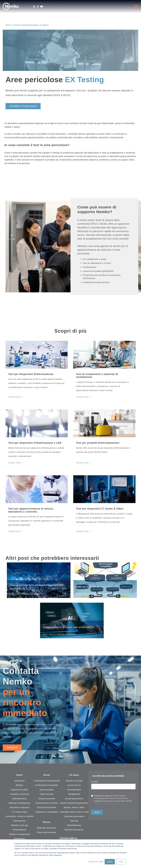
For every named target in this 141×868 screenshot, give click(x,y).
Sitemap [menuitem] (74, 822)
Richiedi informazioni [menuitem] (74, 831)
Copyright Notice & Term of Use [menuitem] (74, 813)
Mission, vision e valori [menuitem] (74, 808)
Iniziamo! (12, 748)
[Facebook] (38, 7)
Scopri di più (14, 397)
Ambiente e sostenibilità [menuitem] (47, 813)
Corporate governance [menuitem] (74, 817)
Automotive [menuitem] (19, 782)
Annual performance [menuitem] (74, 800)
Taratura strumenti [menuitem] (47, 800)
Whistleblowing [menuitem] (74, 826)
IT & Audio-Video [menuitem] (20, 813)
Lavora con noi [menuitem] (74, 786)
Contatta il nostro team (23, 106)
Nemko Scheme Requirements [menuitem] (74, 804)
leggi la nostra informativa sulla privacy (107, 804)
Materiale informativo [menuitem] (47, 829)
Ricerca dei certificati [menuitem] (47, 834)
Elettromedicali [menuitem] (19, 831)
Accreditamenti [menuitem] (74, 791)
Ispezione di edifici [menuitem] (20, 791)
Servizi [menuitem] (47, 776)
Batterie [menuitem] (20, 786)
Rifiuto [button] (121, 862)
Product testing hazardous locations (31, 25)
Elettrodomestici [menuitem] (19, 800)
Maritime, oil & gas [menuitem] (20, 826)
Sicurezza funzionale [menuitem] (47, 808)
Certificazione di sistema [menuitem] (47, 804)
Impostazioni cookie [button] (96, 862)
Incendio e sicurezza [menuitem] (19, 795)
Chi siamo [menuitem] (74, 776)
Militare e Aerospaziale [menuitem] (20, 835)
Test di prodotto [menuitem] (47, 791)
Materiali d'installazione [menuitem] (20, 804)
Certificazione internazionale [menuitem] (47, 782)
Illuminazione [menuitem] (20, 822)
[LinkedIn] (34, 7)
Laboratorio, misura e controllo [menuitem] (20, 817)
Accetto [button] (110, 862)
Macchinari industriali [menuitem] (19, 808)
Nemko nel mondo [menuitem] (74, 782)
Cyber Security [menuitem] (47, 795)
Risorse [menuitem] (47, 823)
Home (8, 25)
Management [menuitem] (74, 795)
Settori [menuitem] (20, 776)
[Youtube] (42, 7)
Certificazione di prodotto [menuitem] (47, 786)
